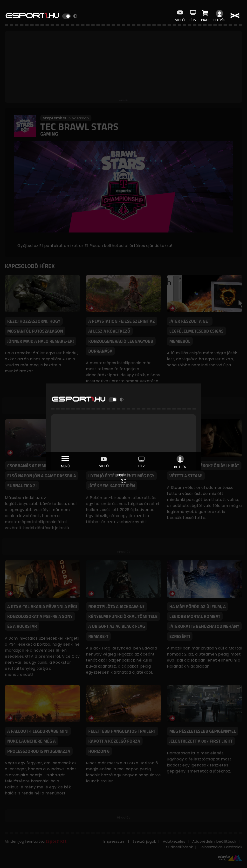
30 (124, 481)
